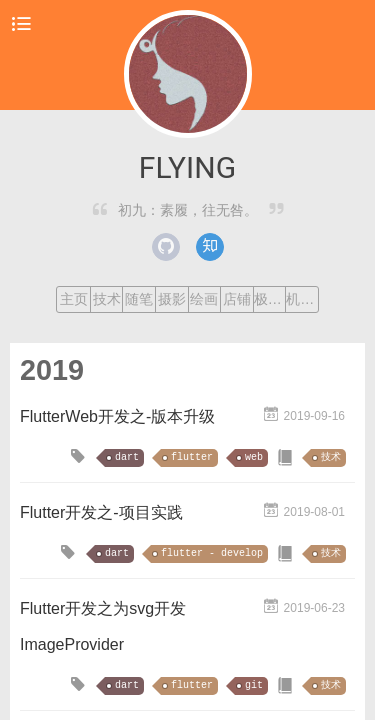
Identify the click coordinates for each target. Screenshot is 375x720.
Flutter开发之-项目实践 (101, 512)
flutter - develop (212, 553)
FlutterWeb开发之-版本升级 (117, 416)
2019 (52, 370)
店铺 (237, 299)
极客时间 (270, 299)
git (254, 685)
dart (127, 457)
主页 (74, 299)
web (254, 457)
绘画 (204, 299)
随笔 (139, 299)
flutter (192, 457)
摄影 (172, 299)
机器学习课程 (302, 299)
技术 (107, 299)
